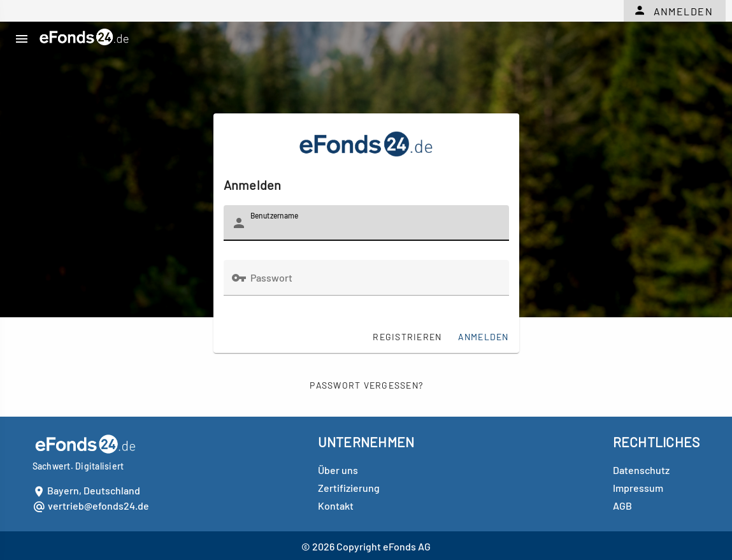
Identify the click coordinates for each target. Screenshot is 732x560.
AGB (622, 506)
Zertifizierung (349, 488)
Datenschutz (641, 470)
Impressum (638, 488)
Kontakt (336, 506)
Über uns (338, 470)
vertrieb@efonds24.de (98, 506)
